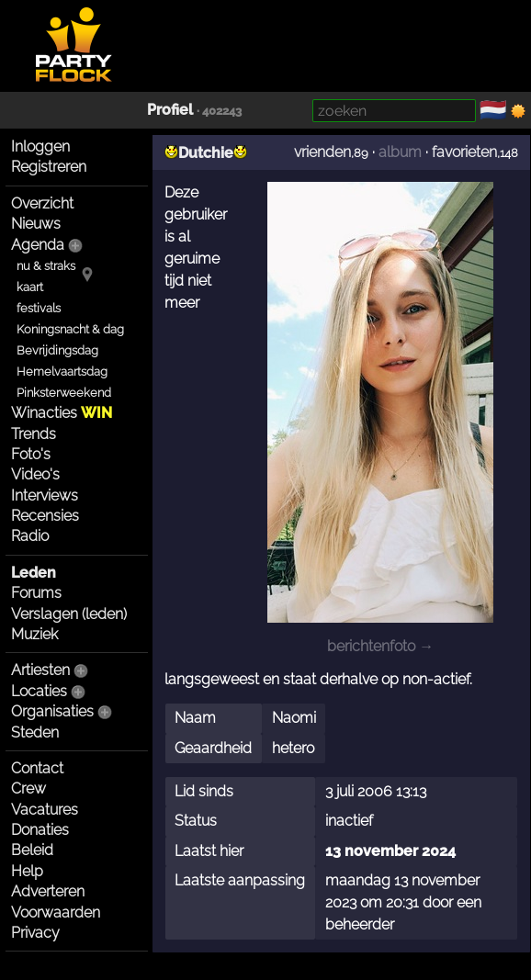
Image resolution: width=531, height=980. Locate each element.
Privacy (35, 933)
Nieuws (36, 224)
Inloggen (40, 146)
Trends (34, 434)
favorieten (464, 152)
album (400, 152)
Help (27, 871)
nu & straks (46, 266)
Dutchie (206, 153)
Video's (35, 474)
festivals (39, 308)
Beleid (32, 850)
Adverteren (48, 891)
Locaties (39, 691)
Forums (36, 593)
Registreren (49, 167)
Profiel (170, 110)
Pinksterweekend (64, 393)
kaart (30, 287)
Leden (34, 573)
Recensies (45, 516)
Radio (30, 536)
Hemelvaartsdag (62, 372)
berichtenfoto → (380, 646)
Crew (28, 789)
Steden (35, 732)
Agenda (38, 245)
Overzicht (42, 203)
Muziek (34, 634)
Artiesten (40, 670)
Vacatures (45, 810)
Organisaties (52, 711)
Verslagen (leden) (69, 614)
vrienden (322, 152)
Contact (37, 768)
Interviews (45, 496)
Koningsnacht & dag (70, 329)
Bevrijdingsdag (57, 350)
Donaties (40, 830)
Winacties (62, 413)
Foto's (31, 454)
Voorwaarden (56, 912)
